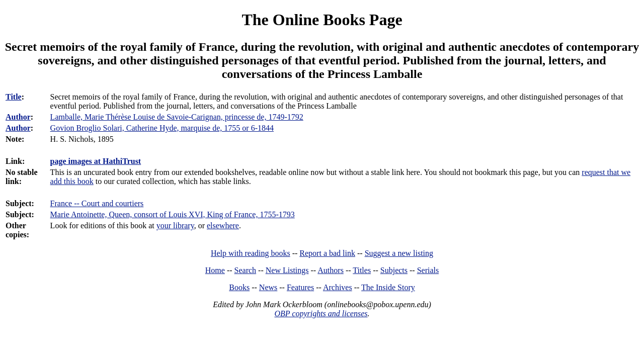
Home (215, 270)
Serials (428, 270)
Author (18, 117)
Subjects (394, 270)
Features (300, 287)
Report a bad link (327, 253)
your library (175, 225)
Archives (338, 287)
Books (239, 287)
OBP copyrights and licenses (321, 313)
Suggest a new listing (399, 253)
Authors (331, 270)
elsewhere (223, 225)
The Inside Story (388, 287)
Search (246, 270)
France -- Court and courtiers (97, 203)
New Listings (287, 270)
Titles (362, 270)
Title (14, 97)
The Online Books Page (322, 20)
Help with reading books (251, 253)
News (268, 287)
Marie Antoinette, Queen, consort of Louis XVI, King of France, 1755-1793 (173, 214)
